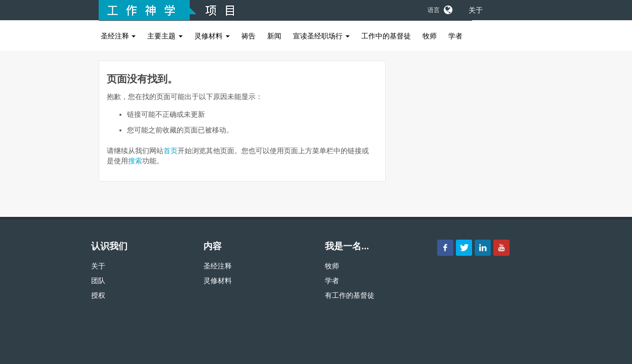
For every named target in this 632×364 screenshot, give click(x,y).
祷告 (248, 36)
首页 (171, 151)
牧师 (430, 36)
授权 (98, 295)
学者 (455, 36)
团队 (98, 281)
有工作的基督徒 (350, 295)
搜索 (135, 161)
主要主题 (165, 36)
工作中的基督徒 (386, 36)
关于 (476, 10)
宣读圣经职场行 (321, 36)
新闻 (274, 36)
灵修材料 (212, 36)
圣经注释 (118, 36)
